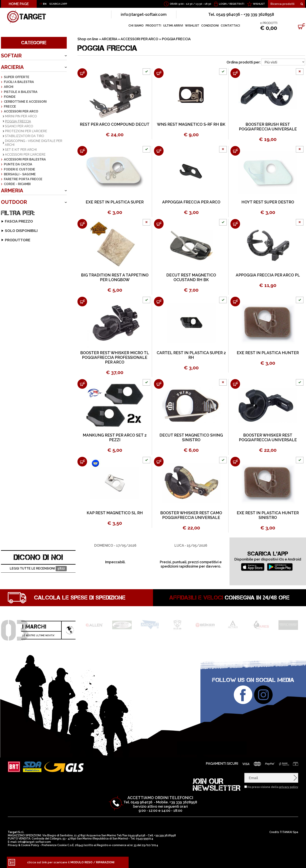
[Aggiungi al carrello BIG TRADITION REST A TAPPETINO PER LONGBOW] (82, 224)
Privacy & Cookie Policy (24, 845)
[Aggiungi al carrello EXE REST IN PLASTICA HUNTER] (235, 302)
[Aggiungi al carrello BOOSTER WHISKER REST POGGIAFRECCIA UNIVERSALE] (235, 384)
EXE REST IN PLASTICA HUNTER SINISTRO (268, 515)
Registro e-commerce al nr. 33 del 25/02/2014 (128, 845)
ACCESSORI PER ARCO (21, 111)
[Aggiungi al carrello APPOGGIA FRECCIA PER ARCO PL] (235, 224)
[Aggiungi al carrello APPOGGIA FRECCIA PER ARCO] (159, 151)
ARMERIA (12, 191)
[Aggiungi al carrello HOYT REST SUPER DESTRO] (235, 151)
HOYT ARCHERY (15, 298)
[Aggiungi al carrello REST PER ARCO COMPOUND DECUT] (82, 73)
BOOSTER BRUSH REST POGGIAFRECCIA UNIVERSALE (268, 127)
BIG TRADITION (14, 273)
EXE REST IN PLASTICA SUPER (115, 202)
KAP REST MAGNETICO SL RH (115, 513)
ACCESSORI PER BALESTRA (25, 159)
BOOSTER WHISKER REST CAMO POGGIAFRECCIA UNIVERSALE (191, 515)
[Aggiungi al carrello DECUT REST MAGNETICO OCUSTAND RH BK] (159, 224)
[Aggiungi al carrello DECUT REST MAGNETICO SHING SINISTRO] (159, 384)
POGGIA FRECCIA (18, 121)
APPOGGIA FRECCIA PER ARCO (191, 202)
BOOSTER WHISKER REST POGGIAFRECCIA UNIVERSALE (268, 438)
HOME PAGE (19, 4)
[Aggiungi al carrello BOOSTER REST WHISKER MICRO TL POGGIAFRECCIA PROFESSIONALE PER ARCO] (82, 302)
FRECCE (10, 106)
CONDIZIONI (210, 26)
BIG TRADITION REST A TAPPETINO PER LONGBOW (115, 277)
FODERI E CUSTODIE (20, 169)
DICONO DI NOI (38, 557)
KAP (7, 302)
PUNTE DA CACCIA (18, 164)
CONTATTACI (230, 26)
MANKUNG (11, 307)
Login (223, 4)
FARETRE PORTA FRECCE (23, 179)
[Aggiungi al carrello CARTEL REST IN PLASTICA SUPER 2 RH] (159, 302)
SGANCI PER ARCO (19, 126)
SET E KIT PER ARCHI (21, 150)
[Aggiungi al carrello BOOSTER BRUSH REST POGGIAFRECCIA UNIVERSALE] (235, 73)
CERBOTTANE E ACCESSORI (25, 102)
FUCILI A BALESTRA (19, 82)
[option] (115, 551)
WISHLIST (259, 4)
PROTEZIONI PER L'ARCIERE (26, 131)
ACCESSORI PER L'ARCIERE (25, 155)
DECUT (9, 288)
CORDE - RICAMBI (17, 184)
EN (45, 4)
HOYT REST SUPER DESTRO (268, 202)
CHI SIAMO (136, 26)
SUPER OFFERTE (17, 77)
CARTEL (9, 283)
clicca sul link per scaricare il (71, 862)
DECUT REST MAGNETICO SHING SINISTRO (191, 438)
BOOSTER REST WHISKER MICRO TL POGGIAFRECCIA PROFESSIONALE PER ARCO (115, 357)
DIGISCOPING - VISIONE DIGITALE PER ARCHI (34, 143)
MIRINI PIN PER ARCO (21, 116)
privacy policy (289, 787)
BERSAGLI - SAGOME (20, 174)
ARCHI (9, 87)
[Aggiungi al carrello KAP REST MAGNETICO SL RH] (82, 462)
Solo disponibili (15, 256)
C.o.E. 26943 (75, 845)
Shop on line (88, 39)
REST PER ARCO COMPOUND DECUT (115, 124)
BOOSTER (11, 278)
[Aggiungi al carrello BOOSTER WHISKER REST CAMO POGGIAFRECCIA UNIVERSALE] (159, 462)
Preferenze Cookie (54, 845)
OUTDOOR (14, 202)
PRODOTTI (153, 26)
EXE (7, 293)
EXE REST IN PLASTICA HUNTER (268, 353)
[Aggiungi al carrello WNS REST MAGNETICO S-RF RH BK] (159, 73)
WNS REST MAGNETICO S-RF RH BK (191, 124)
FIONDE (10, 97)
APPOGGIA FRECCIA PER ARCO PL (268, 275)
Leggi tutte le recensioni (38, 569)
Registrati (237, 4)
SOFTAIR (11, 56)
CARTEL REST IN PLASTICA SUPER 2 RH (191, 355)
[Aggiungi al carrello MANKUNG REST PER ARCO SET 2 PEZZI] (82, 384)
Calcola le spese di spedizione (80, 598)
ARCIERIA (12, 67)
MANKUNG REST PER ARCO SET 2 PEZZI (115, 438)
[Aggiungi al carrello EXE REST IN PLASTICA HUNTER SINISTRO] (235, 462)
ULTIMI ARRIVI (173, 26)
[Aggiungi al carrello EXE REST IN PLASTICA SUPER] (82, 151)
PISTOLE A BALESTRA (21, 92)
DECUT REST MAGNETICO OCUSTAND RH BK (191, 277)
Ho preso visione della (273, 787)
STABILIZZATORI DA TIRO (24, 136)
